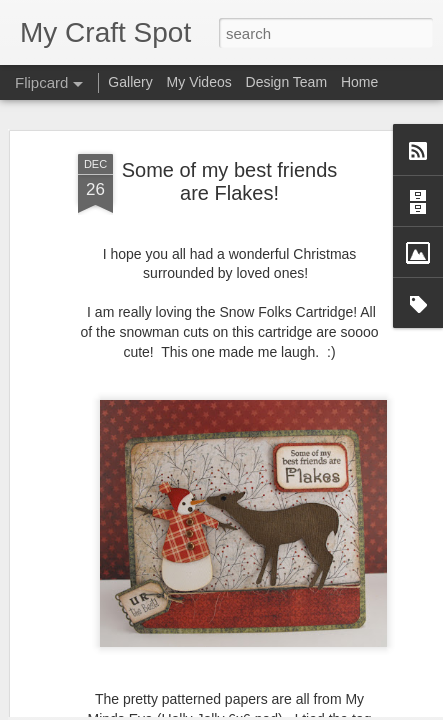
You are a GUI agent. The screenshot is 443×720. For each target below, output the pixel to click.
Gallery (130, 82)
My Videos (199, 82)
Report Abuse (342, 709)
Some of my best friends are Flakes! (230, 118)
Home (359, 82)
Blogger (284, 709)
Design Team (286, 82)
